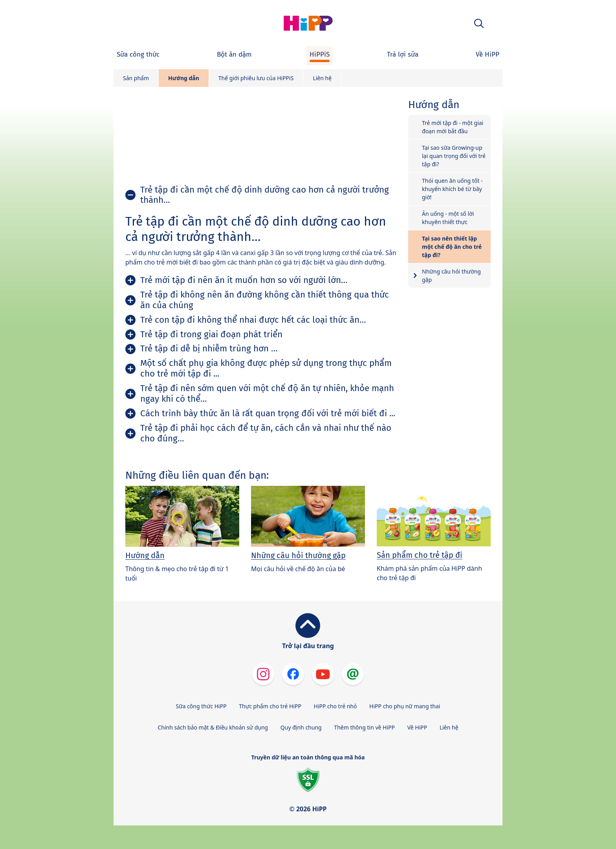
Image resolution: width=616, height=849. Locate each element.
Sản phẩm (136, 78)
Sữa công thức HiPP (201, 706)
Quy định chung (301, 727)
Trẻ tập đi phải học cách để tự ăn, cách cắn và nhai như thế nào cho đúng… (266, 433)
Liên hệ (322, 78)
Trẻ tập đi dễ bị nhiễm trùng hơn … (209, 348)
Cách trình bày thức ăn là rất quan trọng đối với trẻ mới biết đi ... (268, 413)
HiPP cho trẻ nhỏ (335, 706)
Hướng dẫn (184, 78)
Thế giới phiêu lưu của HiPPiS (256, 78)
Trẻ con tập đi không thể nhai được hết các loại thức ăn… (253, 320)
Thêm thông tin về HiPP (364, 727)
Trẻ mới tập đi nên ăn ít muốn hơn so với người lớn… (244, 280)
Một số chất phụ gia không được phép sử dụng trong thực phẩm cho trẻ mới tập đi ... (266, 368)
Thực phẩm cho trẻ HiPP (270, 706)
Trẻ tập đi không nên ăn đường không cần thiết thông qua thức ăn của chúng (265, 300)
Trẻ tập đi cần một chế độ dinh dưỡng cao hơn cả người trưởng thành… (265, 195)
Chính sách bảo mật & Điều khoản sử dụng (213, 727)
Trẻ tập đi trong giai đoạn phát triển (211, 334)
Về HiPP (417, 727)
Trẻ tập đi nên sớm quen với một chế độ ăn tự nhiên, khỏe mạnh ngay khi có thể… (267, 393)
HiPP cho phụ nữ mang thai (405, 706)
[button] (479, 23)
